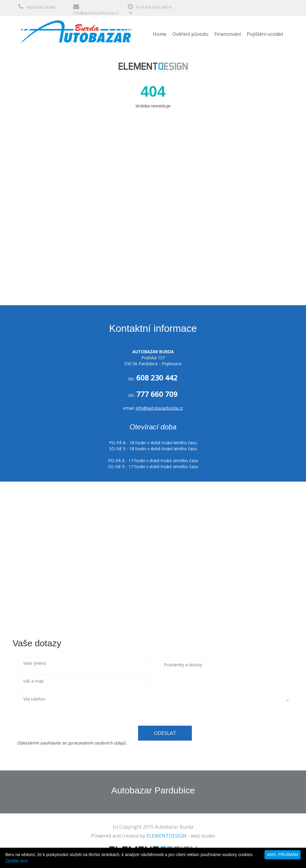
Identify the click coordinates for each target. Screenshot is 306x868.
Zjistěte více (17, 861)
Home (160, 34)
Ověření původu (190, 34)
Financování (228, 34)
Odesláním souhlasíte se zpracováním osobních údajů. (72, 743)
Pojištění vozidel (265, 34)
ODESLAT (165, 733)
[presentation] (62, 722)
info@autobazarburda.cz (96, 13)
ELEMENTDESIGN (166, 836)
